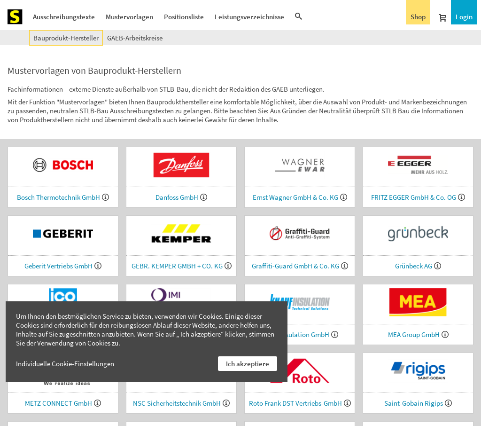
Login (464, 17)
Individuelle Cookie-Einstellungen (65, 364)
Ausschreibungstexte (64, 17)
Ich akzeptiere (248, 364)
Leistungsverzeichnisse (249, 17)
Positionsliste (184, 17)
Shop (418, 17)
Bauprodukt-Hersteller (66, 38)
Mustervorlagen (129, 17)
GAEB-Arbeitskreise (135, 38)
